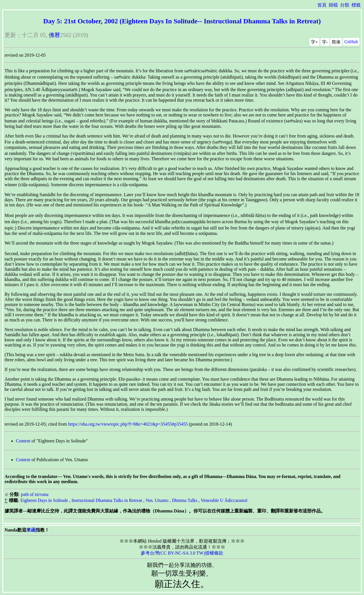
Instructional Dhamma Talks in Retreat (107, 500)
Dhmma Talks (185, 500)
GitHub (351, 42)
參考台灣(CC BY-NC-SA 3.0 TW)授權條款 (182, 553)
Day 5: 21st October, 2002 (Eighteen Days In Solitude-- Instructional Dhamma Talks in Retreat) (182, 21)
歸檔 (333, 5)
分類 (345, 5)
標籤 (356, 5)
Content (23, 441)
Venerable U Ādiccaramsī (224, 500)
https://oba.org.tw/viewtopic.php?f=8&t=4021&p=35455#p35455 (128, 424)
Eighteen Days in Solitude (44, 500)
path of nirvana (35, 494)
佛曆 (54, 35)
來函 (31, 530)
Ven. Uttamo (157, 500)
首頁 (322, 5)
